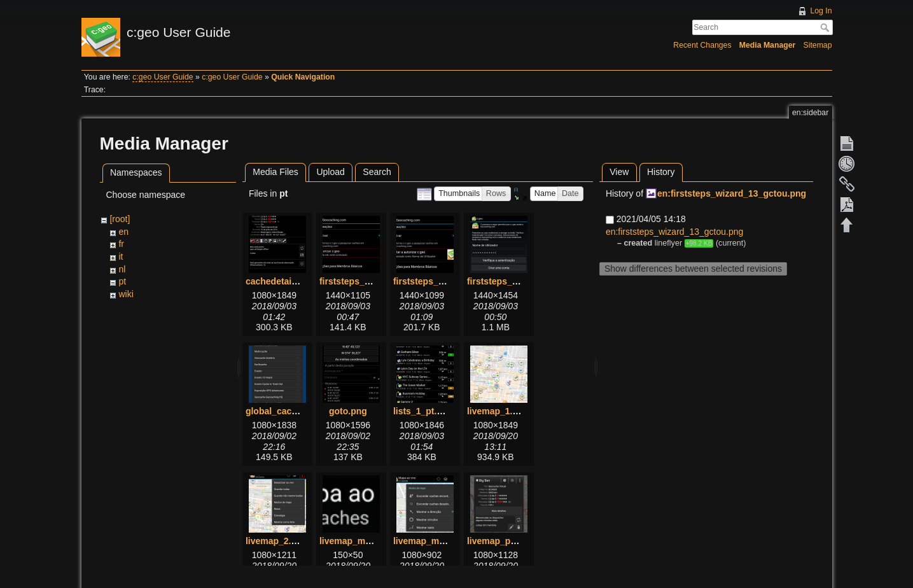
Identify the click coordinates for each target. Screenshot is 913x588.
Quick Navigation (303, 77)
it (121, 256)
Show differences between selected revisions (693, 269)
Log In (821, 11)
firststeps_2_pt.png (434, 281)
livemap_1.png (498, 411)
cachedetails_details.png (298, 281)
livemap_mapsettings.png (448, 541)
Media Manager (768, 45)
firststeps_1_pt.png (360, 281)
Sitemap (818, 45)
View (619, 172)
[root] (120, 219)
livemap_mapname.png (369, 541)
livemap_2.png (276, 541)
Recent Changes (702, 45)
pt (122, 281)
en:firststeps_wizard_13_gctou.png (732, 193)
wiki (126, 294)
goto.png (348, 411)
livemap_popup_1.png (514, 541)
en (123, 232)
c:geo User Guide (163, 77)
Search (826, 27)
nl (122, 269)
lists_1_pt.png (423, 411)
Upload (330, 172)
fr (121, 244)
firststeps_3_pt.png (508, 281)
